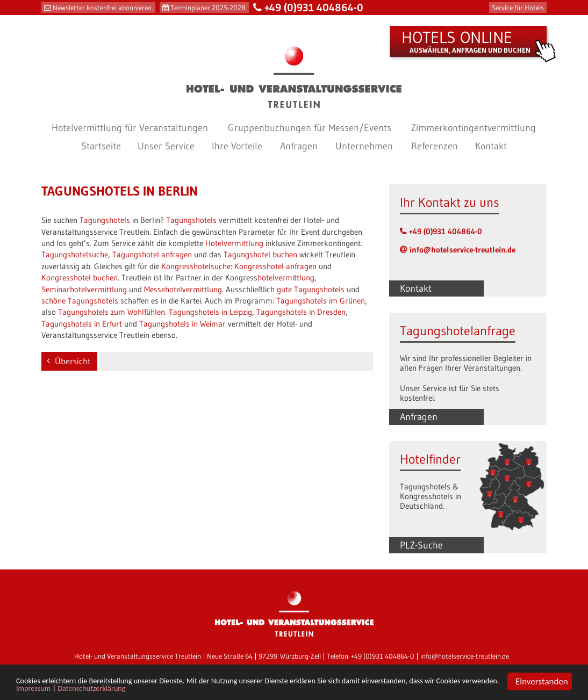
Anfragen (419, 417)
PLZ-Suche (421, 545)
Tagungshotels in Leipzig (210, 312)
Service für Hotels (518, 8)
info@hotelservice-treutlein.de (462, 250)
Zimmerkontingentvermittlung (474, 128)
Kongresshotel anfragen (275, 266)
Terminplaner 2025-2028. (208, 8)
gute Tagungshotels (311, 289)
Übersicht (73, 361)
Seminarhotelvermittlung (84, 289)
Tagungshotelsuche (75, 254)
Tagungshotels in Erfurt (82, 324)
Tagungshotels (105, 220)
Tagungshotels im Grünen (321, 301)
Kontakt (491, 146)
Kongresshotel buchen (80, 277)
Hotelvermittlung (234, 243)
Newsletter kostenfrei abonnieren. (103, 8)
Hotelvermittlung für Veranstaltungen (130, 128)
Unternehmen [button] (364, 146)
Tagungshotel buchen (260, 254)
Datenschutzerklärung (216, 690)
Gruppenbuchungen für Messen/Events (310, 128)
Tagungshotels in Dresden (301, 312)
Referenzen (435, 146)
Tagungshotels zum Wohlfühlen (112, 312)
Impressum (146, 690)
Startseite (101, 146)
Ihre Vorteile (237, 146)
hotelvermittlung (286, 277)
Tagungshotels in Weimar (182, 324)
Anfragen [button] (299, 146)
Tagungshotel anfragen (152, 254)
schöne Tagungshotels (80, 301)
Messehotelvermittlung (183, 289)
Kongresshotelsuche (196, 266)
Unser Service (166, 146)
